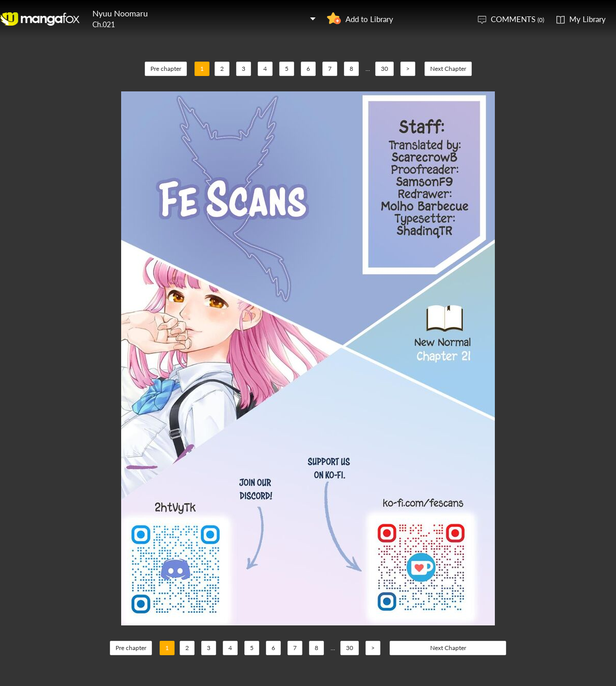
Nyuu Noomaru (120, 13)
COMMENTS (517, 19)
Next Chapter (448, 69)
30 (384, 69)
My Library (588, 19)
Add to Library (369, 19)
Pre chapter (166, 69)
